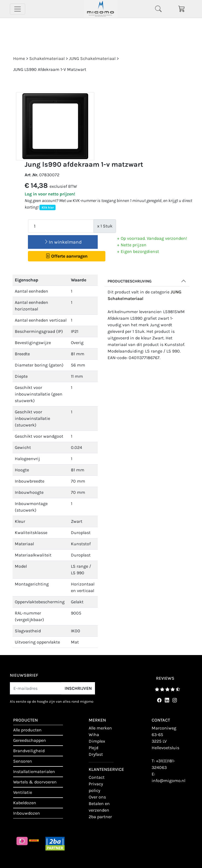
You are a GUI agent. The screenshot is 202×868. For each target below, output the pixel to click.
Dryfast (96, 754)
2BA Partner (100, 817)
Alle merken (100, 728)
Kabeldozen (25, 803)
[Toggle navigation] (18, 9)
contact (97, 777)
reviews (165, 678)
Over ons (97, 797)
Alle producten (27, 730)
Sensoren (23, 761)
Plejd (93, 748)
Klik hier (48, 207)
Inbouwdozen (27, 813)
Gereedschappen (30, 740)
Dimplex (97, 741)
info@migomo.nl (168, 781)
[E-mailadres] (36, 688)
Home (19, 58)
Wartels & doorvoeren (35, 782)
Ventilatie (23, 792)
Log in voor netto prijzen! (50, 194)
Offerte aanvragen (67, 256)
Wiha (94, 735)
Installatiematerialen (34, 772)
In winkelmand (63, 242)
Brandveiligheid (29, 751)
